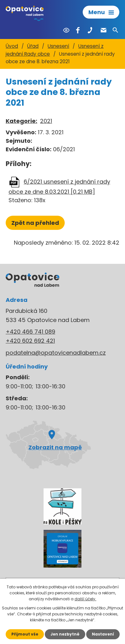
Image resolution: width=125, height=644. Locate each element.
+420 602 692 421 (30, 341)
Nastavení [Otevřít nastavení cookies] (103, 634)
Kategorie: (21, 121)
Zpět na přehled (35, 223)
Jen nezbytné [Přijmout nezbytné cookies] (65, 634)
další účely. (85, 599)
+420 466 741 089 (30, 332)
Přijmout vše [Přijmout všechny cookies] (25, 634)
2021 (46, 121)
